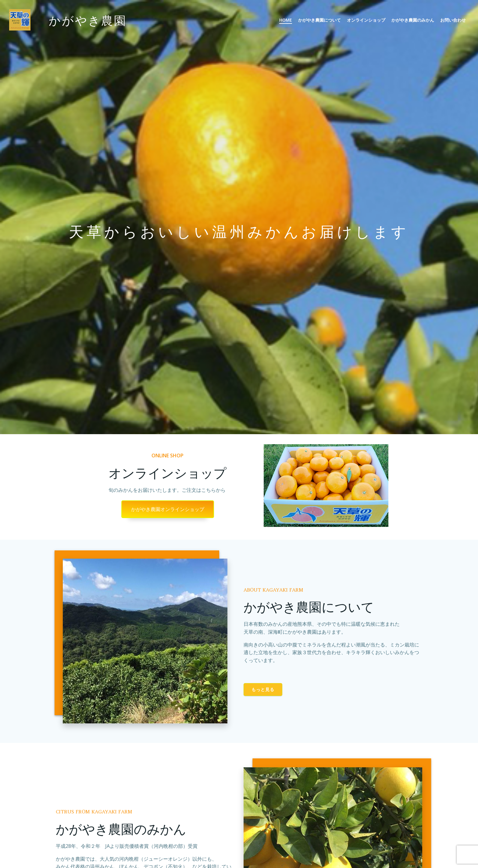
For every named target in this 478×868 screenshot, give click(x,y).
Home (286, 20)
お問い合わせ (453, 20)
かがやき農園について (319, 20)
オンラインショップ (366, 20)
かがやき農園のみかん (413, 20)
